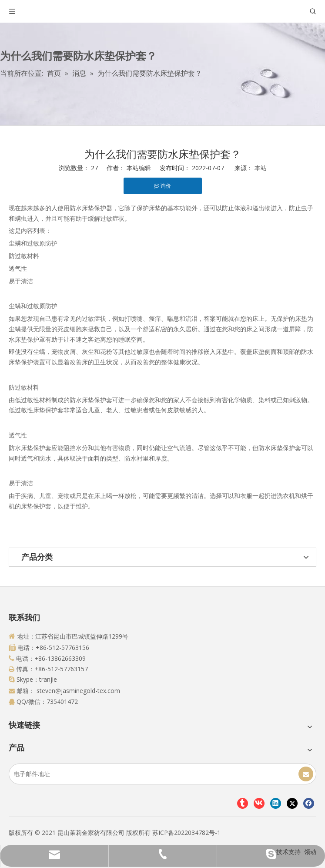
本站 (261, 168)
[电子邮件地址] (43, 774)
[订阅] (306, 774)
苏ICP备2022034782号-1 (186, 833)
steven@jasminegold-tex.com (78, 691)
